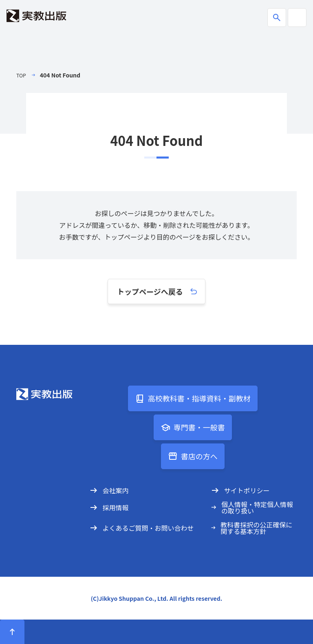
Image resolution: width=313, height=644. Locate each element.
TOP (22, 75)
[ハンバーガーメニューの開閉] (297, 18)
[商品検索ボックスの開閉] (277, 18)
